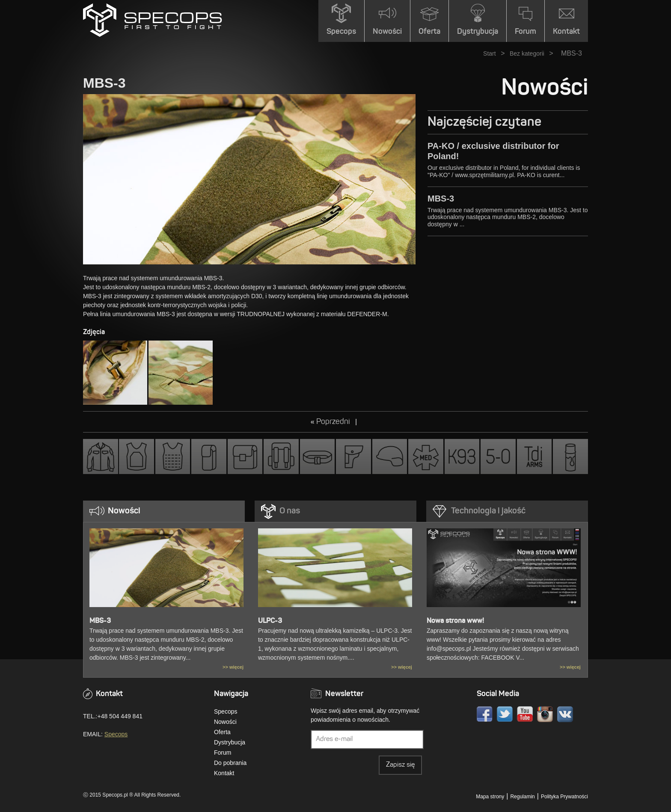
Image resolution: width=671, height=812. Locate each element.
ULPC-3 (270, 621)
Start (490, 53)
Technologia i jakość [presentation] (488, 511)
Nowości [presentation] (124, 511)
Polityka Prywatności (564, 797)
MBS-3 (441, 199)
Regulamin (522, 797)
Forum (223, 753)
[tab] (164, 511)
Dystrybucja (230, 742)
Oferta (222, 732)
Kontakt (224, 773)
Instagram (545, 714)
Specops (116, 734)
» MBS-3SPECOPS (153, 20)
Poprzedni (334, 422)
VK (565, 714)
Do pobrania (230, 763)
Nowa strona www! (455, 621)
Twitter (505, 714)
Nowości (225, 722)
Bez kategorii (527, 53)
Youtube (525, 714)
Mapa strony (490, 797)
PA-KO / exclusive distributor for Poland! (493, 151)
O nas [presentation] (290, 511)
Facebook (485, 714)
